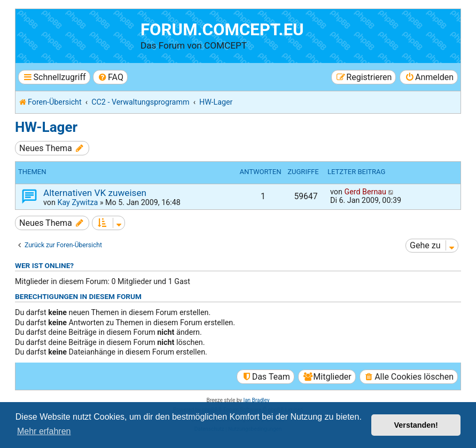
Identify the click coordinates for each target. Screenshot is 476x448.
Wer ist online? (44, 265)
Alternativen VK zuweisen (95, 193)
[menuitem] (110, 77)
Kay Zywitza (77, 202)
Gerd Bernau (365, 192)
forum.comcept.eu (222, 30)
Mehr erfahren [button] (44, 431)
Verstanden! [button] (416, 425)
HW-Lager (46, 127)
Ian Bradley (256, 400)
